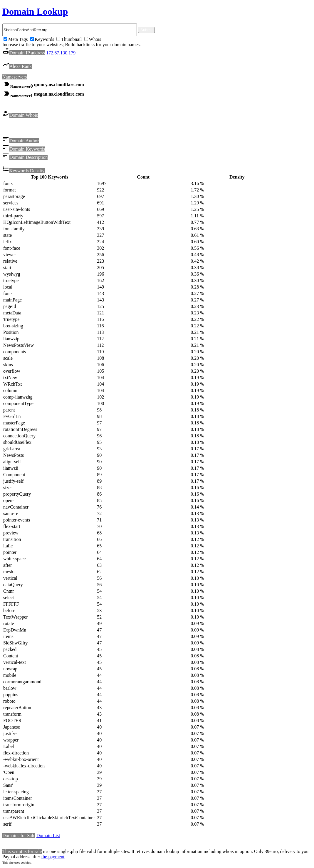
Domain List (48, 836)
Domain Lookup (35, 11)
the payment (53, 858)
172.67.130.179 (61, 53)
